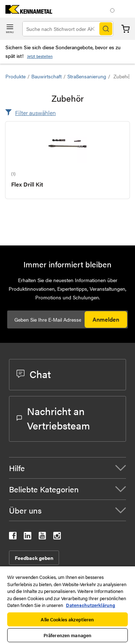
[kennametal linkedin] (28, 537)
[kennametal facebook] (13, 537)
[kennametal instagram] (57, 537)
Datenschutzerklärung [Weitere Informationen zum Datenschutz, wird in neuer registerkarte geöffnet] (91, 605)
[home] (26, 11)
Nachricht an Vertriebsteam (53, 418)
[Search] (106, 29)
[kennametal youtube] (42, 537)
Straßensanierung (87, 76)
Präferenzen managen (67, 635)
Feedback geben (34, 558)
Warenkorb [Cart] (125, 29)
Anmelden (106, 319)
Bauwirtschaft (46, 76)
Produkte (15, 76)
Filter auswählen (35, 113)
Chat (34, 374)
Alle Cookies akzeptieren (67, 619)
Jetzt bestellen (40, 56)
